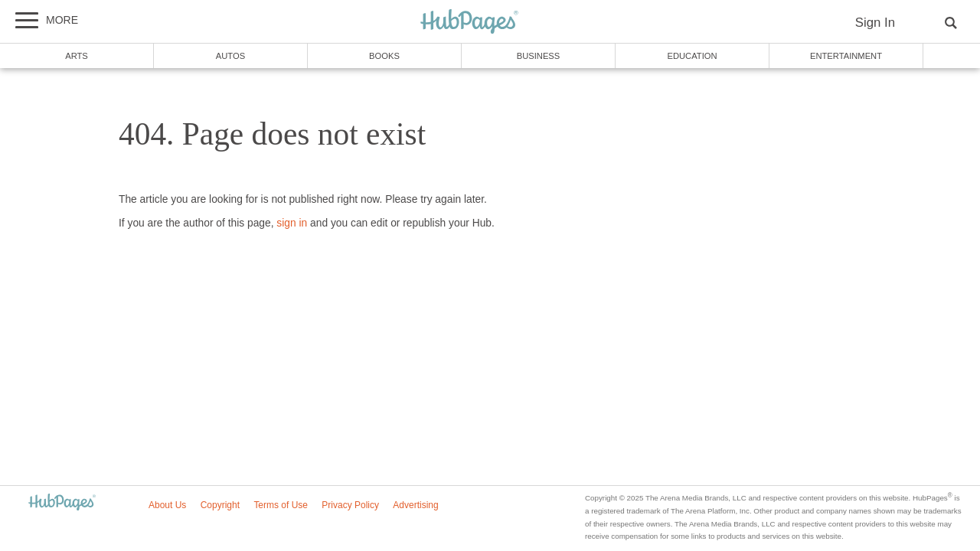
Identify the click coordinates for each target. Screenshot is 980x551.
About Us (167, 505)
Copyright (220, 505)
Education (692, 56)
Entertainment (846, 56)
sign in (292, 223)
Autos (230, 56)
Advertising (415, 505)
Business (539, 56)
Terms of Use (281, 505)
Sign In (875, 23)
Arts (77, 56)
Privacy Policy (350, 505)
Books (384, 56)
